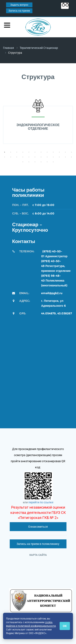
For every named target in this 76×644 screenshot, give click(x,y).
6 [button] (35, 152)
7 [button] (41, 152)
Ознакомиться (38, 527)
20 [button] (47, 157)
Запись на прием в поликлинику (38, 544)
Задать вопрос (19, 5)
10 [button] (59, 152)
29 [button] (47, 162)
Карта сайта (38, 555)
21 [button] (53, 157)
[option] (38, 122)
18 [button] (35, 157)
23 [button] (65, 157)
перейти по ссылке (41, 502)
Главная (9, 48)
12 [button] (72, 152)
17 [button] (29, 157)
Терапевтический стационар (39, 48)
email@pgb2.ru (52, 293)
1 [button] (5, 152)
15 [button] (17, 157)
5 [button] (29, 152)
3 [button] (17, 152)
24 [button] (72, 157)
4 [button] (23, 152)
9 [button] (53, 152)
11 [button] (65, 152)
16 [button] (23, 157)
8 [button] (47, 152)
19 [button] (41, 157)
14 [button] (11, 157)
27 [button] (35, 162)
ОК (65, 626)
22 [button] (59, 157)
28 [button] (41, 162)
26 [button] (29, 162)
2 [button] (11, 152)
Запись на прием (19, 11)
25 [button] (23, 162)
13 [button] (5, 157)
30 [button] (53, 162)
